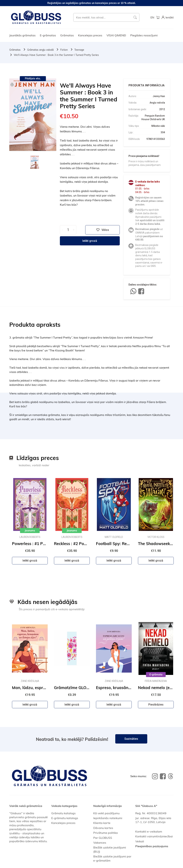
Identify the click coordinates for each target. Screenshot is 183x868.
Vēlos (103, 230)
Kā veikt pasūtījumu (106, 813)
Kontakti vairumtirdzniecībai (154, 836)
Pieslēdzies (156, 705)
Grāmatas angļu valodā (40, 50)
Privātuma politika (106, 833)
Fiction (64, 50)
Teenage (79, 50)
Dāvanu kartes (103, 828)
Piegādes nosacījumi (144, 35)
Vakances (100, 843)
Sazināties (131, 739)
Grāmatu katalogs (63, 813)
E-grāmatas (48, 35)
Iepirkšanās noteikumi (108, 818)
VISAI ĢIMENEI (116, 35)
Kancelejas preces (90, 35)
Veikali (140, 841)
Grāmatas (67, 35)
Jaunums (30, 531)
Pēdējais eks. (33, 78)
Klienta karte (102, 823)
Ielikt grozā (90, 241)
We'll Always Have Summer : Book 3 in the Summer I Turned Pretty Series (56, 55)
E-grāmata (156, 675)
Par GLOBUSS (103, 838)
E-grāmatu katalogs (65, 818)
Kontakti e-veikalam (149, 831)
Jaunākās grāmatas (22, 35)
